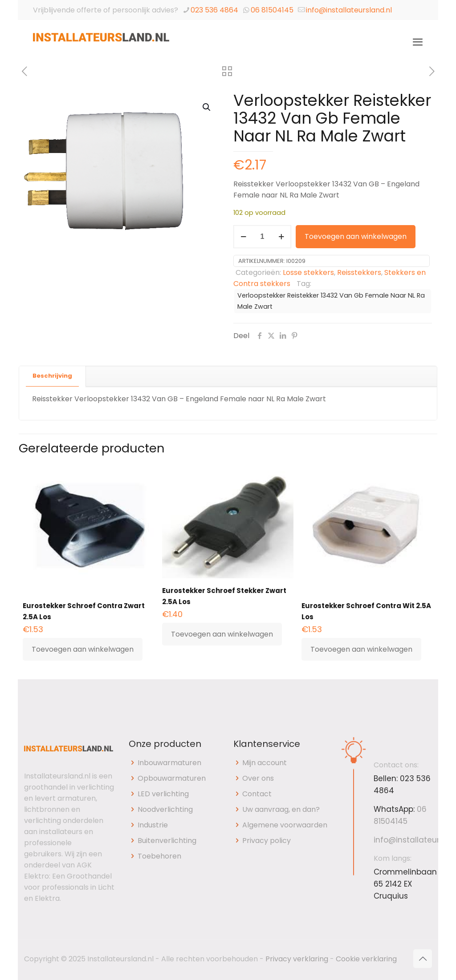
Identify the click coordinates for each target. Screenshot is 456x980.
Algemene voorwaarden (285, 825)
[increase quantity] (281, 237)
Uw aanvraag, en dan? (281, 809)
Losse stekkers (308, 272)
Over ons (258, 778)
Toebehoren (159, 856)
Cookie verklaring (366, 959)
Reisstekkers (359, 272)
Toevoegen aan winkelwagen (356, 236)
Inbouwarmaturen (169, 763)
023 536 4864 (214, 10)
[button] (207, 107)
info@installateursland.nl (349, 10)
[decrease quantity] (243, 237)
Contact (257, 794)
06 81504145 (272, 10)
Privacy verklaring (297, 959)
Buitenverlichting (167, 841)
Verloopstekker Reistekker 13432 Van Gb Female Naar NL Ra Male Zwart (331, 301)
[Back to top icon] (423, 959)
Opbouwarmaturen (172, 778)
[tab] (53, 376)
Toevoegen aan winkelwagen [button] (83, 649)
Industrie (153, 825)
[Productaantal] (262, 237)
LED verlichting (163, 794)
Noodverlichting (165, 809)
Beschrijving (52, 376)
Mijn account (265, 763)
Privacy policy (267, 841)
